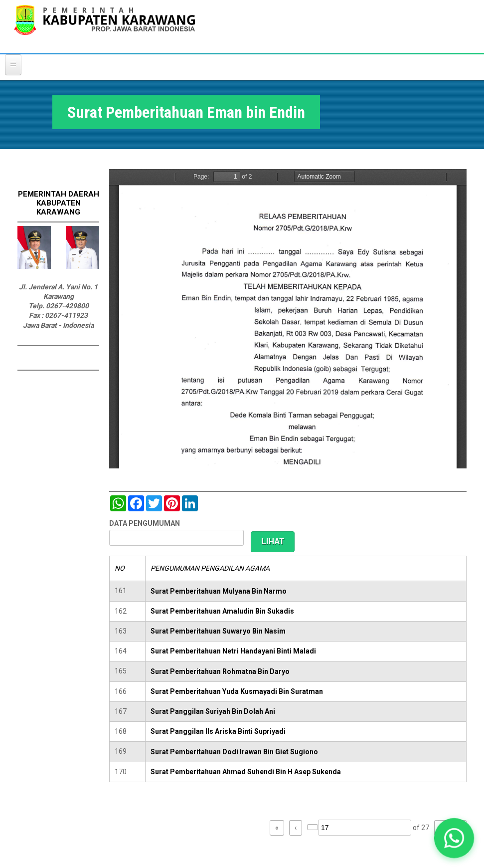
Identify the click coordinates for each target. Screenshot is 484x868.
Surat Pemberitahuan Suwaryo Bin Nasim (218, 631)
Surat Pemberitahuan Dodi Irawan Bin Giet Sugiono (234, 752)
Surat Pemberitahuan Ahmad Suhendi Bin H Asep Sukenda (246, 772)
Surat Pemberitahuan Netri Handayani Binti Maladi (233, 651)
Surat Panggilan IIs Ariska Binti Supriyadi (218, 731)
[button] (454, 838)
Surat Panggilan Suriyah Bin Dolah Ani (213, 711)
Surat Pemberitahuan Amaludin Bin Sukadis (222, 611)
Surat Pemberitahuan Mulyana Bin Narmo (219, 591)
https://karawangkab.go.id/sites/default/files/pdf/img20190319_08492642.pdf (288, 319)
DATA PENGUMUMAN (145, 523)
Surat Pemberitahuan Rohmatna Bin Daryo (220, 671)
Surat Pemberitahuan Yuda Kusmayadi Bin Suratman (237, 691)
